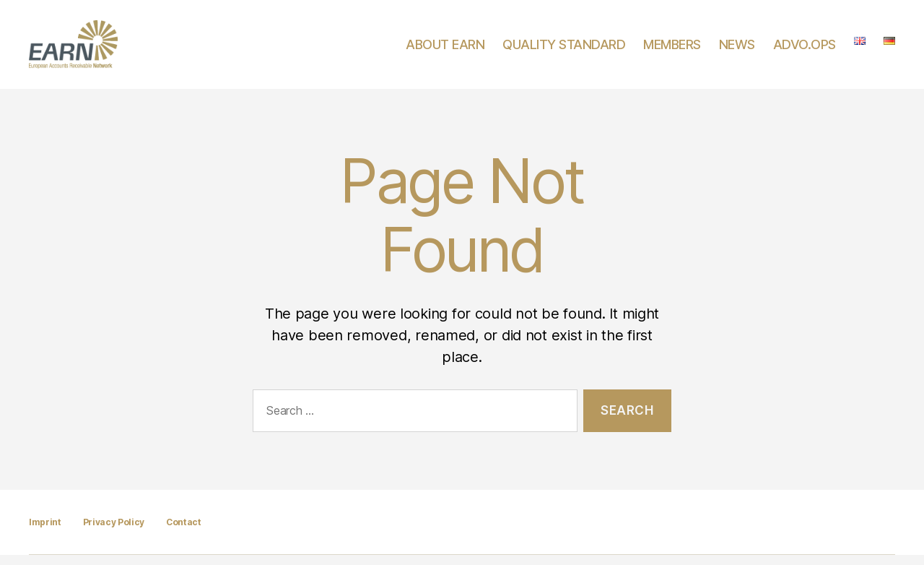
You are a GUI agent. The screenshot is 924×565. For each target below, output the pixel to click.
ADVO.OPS (805, 49)
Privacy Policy (114, 532)
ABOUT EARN (445, 49)
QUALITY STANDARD (564, 49)
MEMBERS (672, 49)
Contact (184, 532)
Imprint (45, 532)
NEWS (737, 49)
